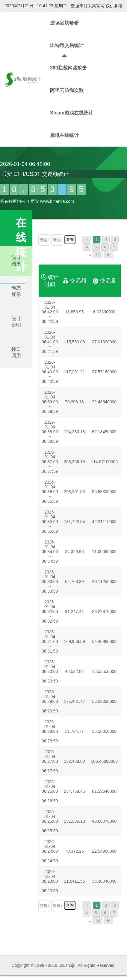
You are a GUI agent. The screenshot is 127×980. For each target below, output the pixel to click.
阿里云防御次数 (67, 90)
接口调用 (16, 352)
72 (97, 255)
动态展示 (16, 291)
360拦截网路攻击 (68, 68)
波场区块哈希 (64, 23)
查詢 (70, 240)
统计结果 (16, 261)
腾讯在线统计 (64, 135)
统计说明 (16, 322)
